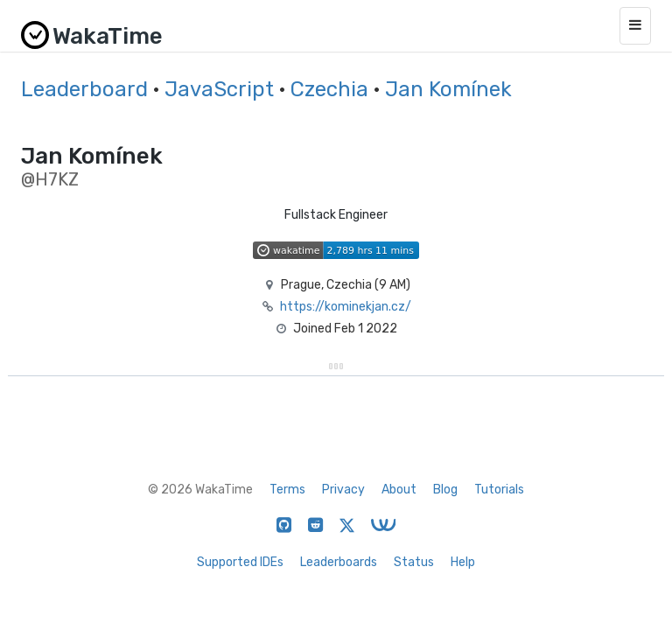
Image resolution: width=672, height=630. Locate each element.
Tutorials (499, 490)
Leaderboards (339, 562)
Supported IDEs (240, 562)
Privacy (343, 490)
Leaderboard (84, 89)
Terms (287, 490)
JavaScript (219, 89)
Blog (445, 490)
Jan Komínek (448, 89)
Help (463, 562)
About (399, 490)
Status (414, 562)
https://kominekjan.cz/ (346, 307)
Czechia (329, 89)
